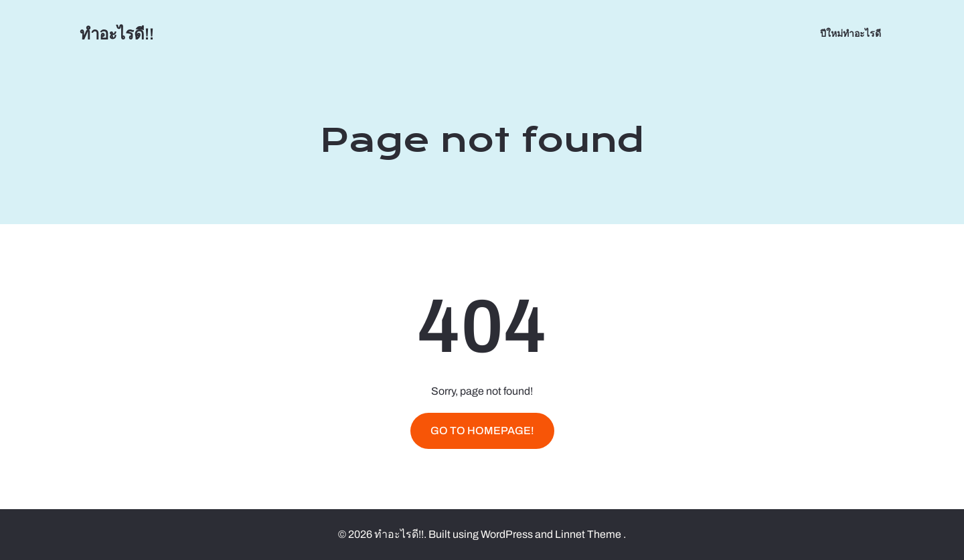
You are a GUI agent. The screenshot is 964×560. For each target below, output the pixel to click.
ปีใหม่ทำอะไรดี (851, 34)
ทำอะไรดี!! (117, 34)
